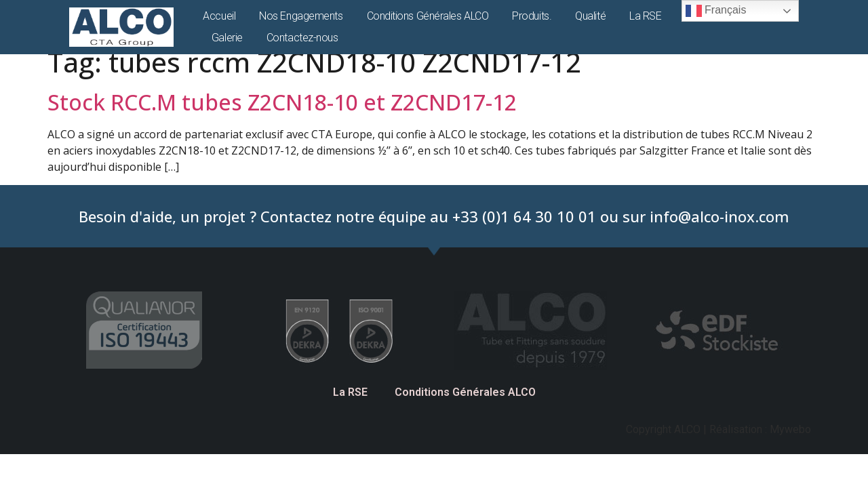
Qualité (590, 16)
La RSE (645, 16)
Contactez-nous (302, 38)
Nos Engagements (301, 16)
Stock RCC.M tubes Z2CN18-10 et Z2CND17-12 (282, 102)
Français (716, 11)
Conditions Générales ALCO (428, 16)
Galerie (227, 38)
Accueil (219, 16)
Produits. (532, 16)
